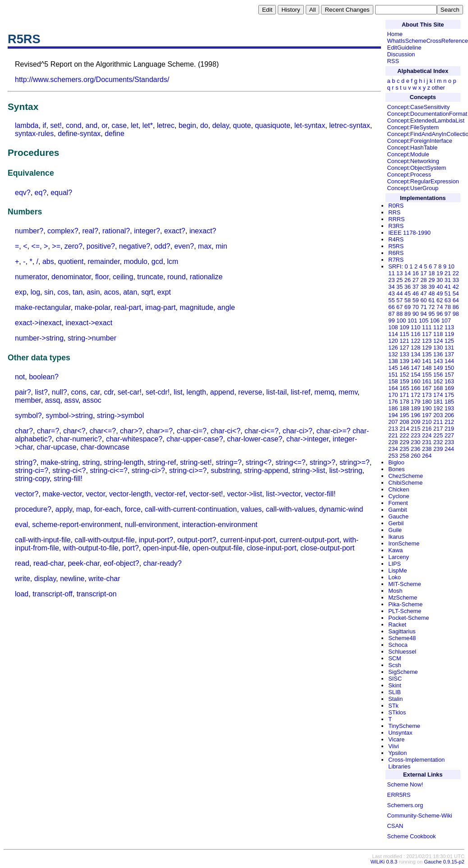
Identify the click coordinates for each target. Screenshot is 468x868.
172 (415, 395)
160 (415, 381)
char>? (131, 431)
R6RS (396, 253)
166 (415, 388)
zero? (73, 246)
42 (456, 287)
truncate (150, 277)
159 (404, 381)
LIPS (395, 564)
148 (427, 368)
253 (393, 456)
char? (24, 431)
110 (415, 327)
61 (431, 300)
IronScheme (404, 543)
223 (415, 435)
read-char (49, 563)
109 (404, 327)
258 (404, 456)
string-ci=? (32, 470)
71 (423, 307)
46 (416, 293)
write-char (104, 579)
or (104, 125)
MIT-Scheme (405, 584)
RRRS (396, 219)
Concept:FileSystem (413, 127)
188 (404, 408)
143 (438, 361)
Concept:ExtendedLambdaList (426, 120)
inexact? (203, 231)
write (23, 579)
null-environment (151, 525)
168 (438, 388)
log (35, 292)
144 (449, 361)
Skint (395, 685)
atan (130, 292)
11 (391, 273)
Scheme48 (402, 638)
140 (415, 361)
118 (438, 334)
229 (404, 442)
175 (449, 395)
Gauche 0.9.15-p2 (444, 862)
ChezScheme (406, 476)
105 (424, 320)
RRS (394, 212)
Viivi (393, 746)
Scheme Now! (405, 784)
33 (456, 280)
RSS (393, 61)
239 (438, 449)
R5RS (396, 246)
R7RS (396, 260)
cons (79, 392)
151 (393, 375)
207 (393, 422)
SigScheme (403, 672)
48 (431, 293)
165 (404, 388)
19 (440, 273)
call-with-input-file (43, 540)
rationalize (206, 277)
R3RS (396, 226)
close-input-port (271, 548)
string (91, 462)
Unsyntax (400, 733)
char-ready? (163, 563)
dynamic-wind (341, 509)
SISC (395, 679)
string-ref (162, 462)
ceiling (123, 277)
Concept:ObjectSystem (417, 168)
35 (399, 287)
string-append (266, 470)
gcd (157, 261)
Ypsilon (397, 753)
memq (324, 392)
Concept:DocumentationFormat (427, 114)
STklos (397, 712)
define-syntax (79, 134)
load (22, 594)
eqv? (23, 193)
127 (404, 348)
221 (393, 435)
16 (416, 273)
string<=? (291, 462)
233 (449, 442)
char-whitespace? (134, 439)
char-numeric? (79, 439)
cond (74, 125)
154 (415, 375)
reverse (250, 392)
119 (449, 334)
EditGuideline (404, 48)
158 (393, 381)
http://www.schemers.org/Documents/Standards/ (92, 80)
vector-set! (206, 494)
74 (440, 307)
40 (440, 287)
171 (404, 395)
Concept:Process (409, 175)
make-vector (62, 494)
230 (415, 442)
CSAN (395, 826)
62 (440, 300)
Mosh (395, 591)
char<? (74, 431)
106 (435, 320)
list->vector (283, 494)
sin (49, 292)
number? (29, 231)
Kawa (395, 550)
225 (438, 435)
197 (427, 415)
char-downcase (105, 447)
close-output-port (327, 548)
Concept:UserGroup (413, 188)
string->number (92, 338)
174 (438, 395)
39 (431, 287)
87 (391, 314)
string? (26, 462)
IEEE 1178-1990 (409, 233)
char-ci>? (298, 431)
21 (448, 273)
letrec (166, 125)
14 (408, 273)
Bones (396, 469)
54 (456, 293)
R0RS (396, 206)
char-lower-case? (255, 439)
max (205, 246)
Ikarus (396, 537)
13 (399, 273)
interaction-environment (220, 525)
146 (404, 368)
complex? (63, 231)
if (44, 125)
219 (449, 429)
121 (404, 341)
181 (438, 402)
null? (60, 392)
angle (226, 307)
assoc (92, 400)
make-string (60, 462)
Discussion (401, 54)
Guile (395, 530)
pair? (23, 392)
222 (404, 435)
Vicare (396, 739)
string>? (323, 462)
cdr (108, 392)
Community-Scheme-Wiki (420, 816)
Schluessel (402, 652)
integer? (147, 231)
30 (440, 280)
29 (431, 280)
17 (423, 273)
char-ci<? (225, 431)
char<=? (103, 431)
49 (440, 293)
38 (423, 287)
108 (393, 327)
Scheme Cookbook (412, 836)
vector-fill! (320, 494)
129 (427, 348)
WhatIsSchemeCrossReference (428, 41)
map (83, 509)
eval (21, 525)
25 (399, 280)
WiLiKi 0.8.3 (384, 862)
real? (90, 231)
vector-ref (170, 494)
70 (416, 307)
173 (427, 395)
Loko (395, 577)
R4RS (396, 239)
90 (416, 314)
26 (408, 280)
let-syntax (310, 125)
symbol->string (69, 416)
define (115, 134)
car (95, 392)
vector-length (130, 494)
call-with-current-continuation (191, 509)
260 (415, 456)
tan (78, 292)
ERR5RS (399, 795)
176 (393, 402)
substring (225, 470)
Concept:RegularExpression (423, 181)
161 (427, 381)
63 (448, 300)
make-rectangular (43, 307)
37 (416, 287)
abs (48, 261)
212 (449, 422)
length (197, 392)
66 (391, 307)
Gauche (398, 516)
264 (427, 456)
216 (427, 429)
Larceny (399, 557)
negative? (135, 246)
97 (448, 314)
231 (427, 442)
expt (164, 292)
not (20, 377)
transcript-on (97, 594)
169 (449, 388)
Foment (398, 503)
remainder (103, 261)
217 (438, 429)
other (438, 88)
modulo (135, 261)
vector (95, 494)
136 (438, 354)
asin (93, 292)
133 (404, 354)
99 (391, 320)
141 (427, 361)
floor (102, 277)
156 (438, 375)
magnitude (197, 307)
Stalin (395, 699)
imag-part (161, 307)
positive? (101, 246)
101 (412, 320)
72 (431, 307)
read (22, 563)
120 (393, 341)
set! (56, 125)
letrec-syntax (350, 125)
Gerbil (396, 523)
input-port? (156, 540)
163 (449, 381)
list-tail (277, 392)
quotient (71, 261)
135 (427, 354)
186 (393, 408)
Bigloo (396, 462)
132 (393, 354)
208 (404, 422)
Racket (397, 625)
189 (415, 408)
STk (393, 706)
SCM (395, 658)
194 (393, 415)
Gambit (397, 510)
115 (404, 334)
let (135, 125)
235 (404, 449)
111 (427, 327)
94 (423, 314)
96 (440, 314)
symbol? (28, 416)
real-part (128, 307)
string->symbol (120, 416)
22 (456, 273)
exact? (175, 231)
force (133, 509)
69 (408, 307)
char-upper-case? (195, 439)
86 (456, 307)
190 (427, 408)
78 (448, 307)
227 (449, 435)
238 (427, 449)
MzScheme (403, 598)
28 (423, 280)
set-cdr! (158, 392)
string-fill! (68, 479)
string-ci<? (69, 470)
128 (415, 348)
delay (221, 125)
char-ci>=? (334, 431)
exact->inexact (38, 323)
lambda (27, 125)
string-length (124, 462)
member (28, 400)
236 (415, 449)
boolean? (44, 377)
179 (415, 402)
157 (449, 375)
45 (408, 293)
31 (448, 280)
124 (438, 341)
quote (242, 125)
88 (399, 314)
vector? (27, 494)
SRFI (395, 266)
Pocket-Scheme (408, 618)
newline (72, 579)
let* (148, 125)
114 (393, 334)
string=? (229, 462)
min (221, 246)
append (222, 392)
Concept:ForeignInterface (420, 141)
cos (63, 292)
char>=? (159, 431)
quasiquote (273, 125)
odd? (162, 246)
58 (408, 300)
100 (401, 320)
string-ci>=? (188, 470)
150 (449, 368)
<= (35, 246)
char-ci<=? (262, 431)
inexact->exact (89, 323)
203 (438, 415)
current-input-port (248, 540)
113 (449, 327)
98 (456, 314)
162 (438, 381)
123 (427, 341)
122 (415, 341)
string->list (309, 470)
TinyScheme (404, 726)
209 (415, 422)
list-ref (301, 392)
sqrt (147, 292)
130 (438, 348)
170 (393, 395)
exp (21, 292)
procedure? (33, 509)
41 (448, 287)
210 (427, 422)
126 (393, 348)
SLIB (395, 692)
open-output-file (218, 548)
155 (427, 375)
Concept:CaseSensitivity (419, 107)
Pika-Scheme (405, 604)
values (251, 509)
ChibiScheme (405, 483)
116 (415, 334)
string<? (259, 462)
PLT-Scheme (405, 611)
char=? (48, 431)
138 (393, 361)
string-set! (196, 462)
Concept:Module (408, 154)
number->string (39, 338)
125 (449, 341)
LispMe (397, 570)
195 (404, 415)
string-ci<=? (109, 470)
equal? (61, 193)
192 (438, 408)
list (178, 392)
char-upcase (56, 447)
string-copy (32, 479)
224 (427, 435)
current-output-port (310, 540)
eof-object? (122, 563)
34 (391, 287)
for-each (108, 509)
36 (408, 287)
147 (415, 368)
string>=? (355, 462)
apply (64, 509)
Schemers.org (405, 805)
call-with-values (290, 509)
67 (399, 307)
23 (391, 280)
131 (449, 348)
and (92, 125)
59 (416, 300)
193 (449, 408)
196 (415, 415)
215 (415, 429)
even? (184, 246)
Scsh (395, 665)
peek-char (83, 563)
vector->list (244, 494)
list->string (346, 470)
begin (187, 125)
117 (427, 334)
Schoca (398, 645)
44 (399, 293)
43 (391, 293)
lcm (173, 261)
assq (53, 400)
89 (408, 314)
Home (395, 34)
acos (111, 292)
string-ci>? (148, 470)
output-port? (197, 540)
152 (404, 375)
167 (427, 388)
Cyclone (399, 496)
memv (348, 392)
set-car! (130, 392)
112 (438, 327)
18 (431, 273)
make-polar (93, 307)
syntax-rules (34, 134)
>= (56, 246)
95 (431, 314)
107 (446, 320)
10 (451, 266)
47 (423, 293)
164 (393, 388)
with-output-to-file (91, 548)
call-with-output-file (104, 540)
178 (404, 402)
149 (438, 368)
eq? (41, 193)
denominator (71, 277)
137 (449, 354)
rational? (116, 231)
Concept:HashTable (413, 148)
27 (416, 280)
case (119, 125)
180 (427, 402)
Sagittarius (402, 631)
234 (393, 449)
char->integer (307, 439)
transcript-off (53, 594)
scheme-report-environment (76, 525)
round (177, 277)
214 (404, 429)
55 (391, 300)
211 (438, 422)
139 (404, 361)
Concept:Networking (413, 161)
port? (130, 548)
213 (393, 429)
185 (449, 402)
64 (456, 300)
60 (423, 300)
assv (71, 400)
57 (399, 300)
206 (449, 415)
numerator (31, 277)
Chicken (399, 489)
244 (449, 449)
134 (415, 354)
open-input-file (166, 548)
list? (41, 392)
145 (393, 368)
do (204, 125)
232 (438, 442)
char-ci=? (192, 431)
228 (393, 442)
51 (448, 293)
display (45, 579)
